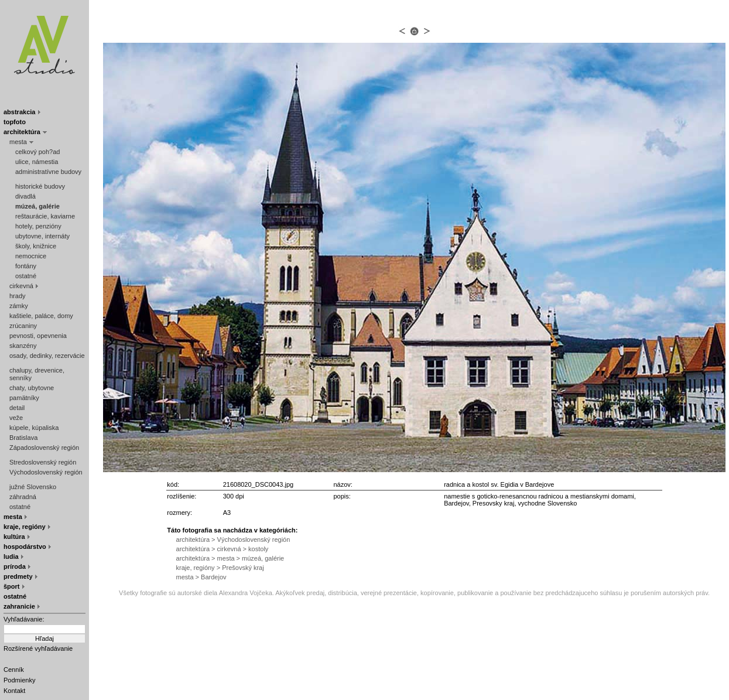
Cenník (14, 670)
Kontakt (14, 691)
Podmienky (19, 680)
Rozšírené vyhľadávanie (38, 648)
